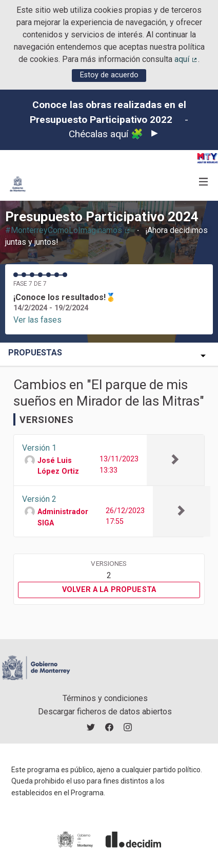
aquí (186, 59)
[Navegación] (204, 182)
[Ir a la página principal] (18, 184)
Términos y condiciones (105, 698)
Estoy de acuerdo (109, 75)
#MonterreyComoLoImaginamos (68, 230)
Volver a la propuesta (109, 590)
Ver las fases (37, 320)
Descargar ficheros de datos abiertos (105, 712)
